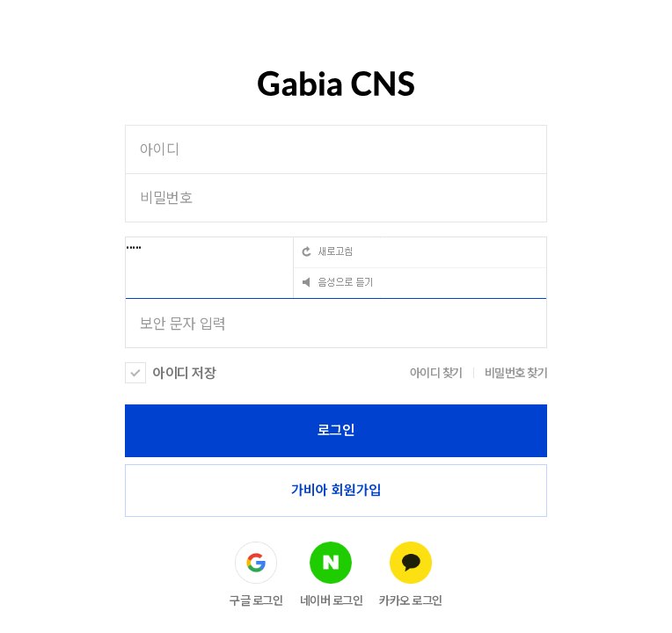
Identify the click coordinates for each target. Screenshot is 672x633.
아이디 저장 (184, 373)
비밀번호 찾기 (516, 373)
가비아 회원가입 (336, 490)
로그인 (336, 430)
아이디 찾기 (436, 373)
